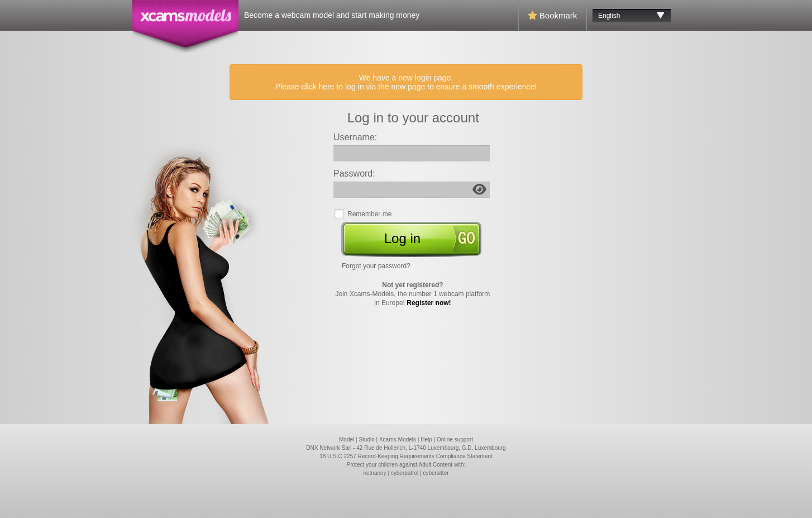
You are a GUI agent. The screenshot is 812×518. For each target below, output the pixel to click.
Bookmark (553, 15)
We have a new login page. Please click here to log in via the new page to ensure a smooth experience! (406, 82)
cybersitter (436, 473)
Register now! (429, 303)
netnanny (374, 473)
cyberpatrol (405, 473)
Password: (354, 174)
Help (426, 439)
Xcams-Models (398, 439)
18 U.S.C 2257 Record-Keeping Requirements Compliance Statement (406, 456)
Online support (455, 439)
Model (347, 439)
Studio (366, 439)
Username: (355, 137)
